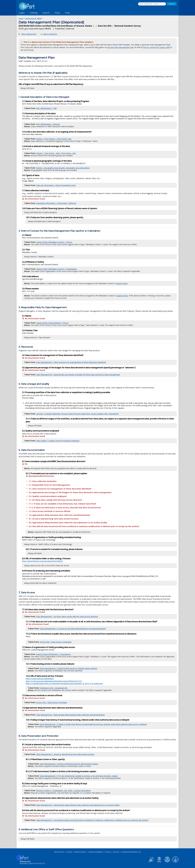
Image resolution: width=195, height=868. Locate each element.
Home (21, 18)
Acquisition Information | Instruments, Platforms (56, 203)
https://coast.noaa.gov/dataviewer (40, 679)
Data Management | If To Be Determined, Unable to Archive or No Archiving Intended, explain (79, 776)
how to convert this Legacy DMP (156, 47)
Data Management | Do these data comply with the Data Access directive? (67, 616)
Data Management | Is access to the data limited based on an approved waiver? (73, 629)
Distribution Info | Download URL (54, 688)
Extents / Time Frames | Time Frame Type (54, 139)
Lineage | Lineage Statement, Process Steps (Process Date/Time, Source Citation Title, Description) (77, 414)
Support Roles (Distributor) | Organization (53, 654)
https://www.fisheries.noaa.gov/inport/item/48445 (42, 561)
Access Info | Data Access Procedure (52, 702)
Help (67, 13)
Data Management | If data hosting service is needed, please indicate (69, 668)
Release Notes (80, 852)
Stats (57, 13)
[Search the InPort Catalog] (152, 4)
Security (116, 852)
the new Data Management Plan (120, 47)
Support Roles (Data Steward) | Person (52, 323)
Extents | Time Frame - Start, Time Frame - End (56, 153)
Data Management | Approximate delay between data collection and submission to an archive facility (78, 805)
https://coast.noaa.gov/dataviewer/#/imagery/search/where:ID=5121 (54, 681)
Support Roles (122, 283)
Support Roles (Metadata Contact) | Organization (57, 269)
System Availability (95, 852)
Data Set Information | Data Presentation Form (56, 185)
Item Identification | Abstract (48, 124)
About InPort (59, 852)
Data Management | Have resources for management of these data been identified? (71, 362)
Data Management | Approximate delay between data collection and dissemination (70, 715)
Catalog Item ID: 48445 (33, 18)
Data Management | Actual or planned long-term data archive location (65, 754)
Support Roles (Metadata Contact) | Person (54, 242)
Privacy (108, 852)
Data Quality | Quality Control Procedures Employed (58, 441)
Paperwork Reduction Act (131, 852)
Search (46, 13)
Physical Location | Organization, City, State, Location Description (63, 791)
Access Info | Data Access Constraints (56, 642)
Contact (69, 852)
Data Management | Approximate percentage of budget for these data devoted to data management (78, 375)
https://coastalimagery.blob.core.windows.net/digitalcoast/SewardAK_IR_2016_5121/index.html (64, 683)
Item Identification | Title (46, 108)
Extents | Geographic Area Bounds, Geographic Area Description (63, 168)
